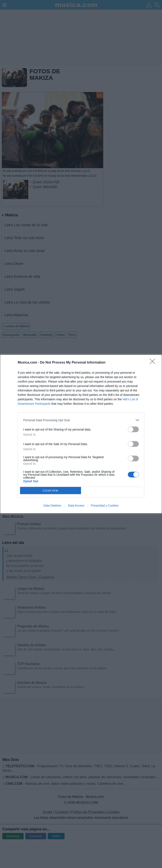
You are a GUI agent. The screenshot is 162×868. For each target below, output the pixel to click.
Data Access (76, 506)
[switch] (133, 429)
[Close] (154, 363)
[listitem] (81, 420)
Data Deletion (52, 506)
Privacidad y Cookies (105, 506)
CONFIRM (51, 491)
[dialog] (81, 434)
